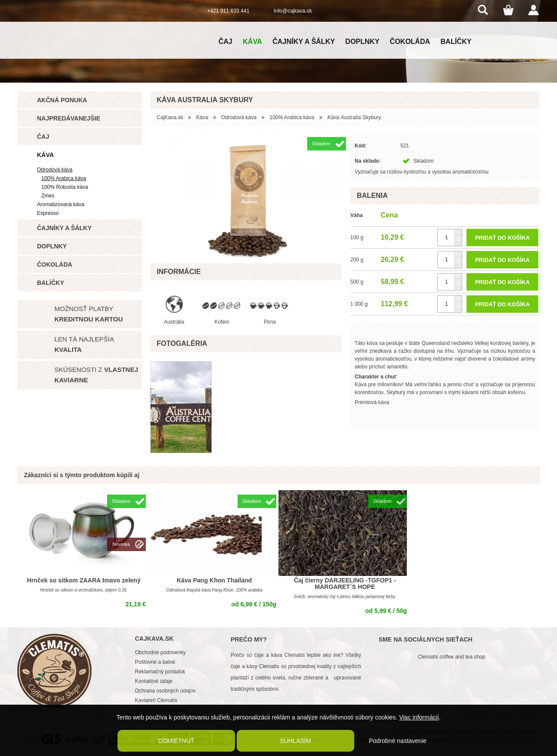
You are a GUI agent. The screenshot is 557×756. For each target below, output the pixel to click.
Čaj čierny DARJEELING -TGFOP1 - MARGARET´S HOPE (345, 584)
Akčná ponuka (62, 100)
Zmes (48, 196)
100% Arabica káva (64, 178)
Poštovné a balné (155, 662)
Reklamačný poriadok (160, 672)
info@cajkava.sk (293, 11)
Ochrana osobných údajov (165, 691)
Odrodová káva (55, 170)
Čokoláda (410, 42)
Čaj (225, 42)
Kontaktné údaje (154, 681)
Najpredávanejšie (69, 118)
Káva (252, 42)
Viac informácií (419, 717)
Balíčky (456, 42)
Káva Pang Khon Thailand (214, 580)
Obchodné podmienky (160, 652)
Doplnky (362, 42)
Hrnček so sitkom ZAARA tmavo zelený (84, 580)
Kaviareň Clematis (156, 700)
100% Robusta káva (65, 187)
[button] (458, 233)
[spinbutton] (450, 238)
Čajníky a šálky (304, 42)
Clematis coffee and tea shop (451, 657)
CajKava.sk (170, 117)
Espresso (48, 213)
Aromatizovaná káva (61, 204)
